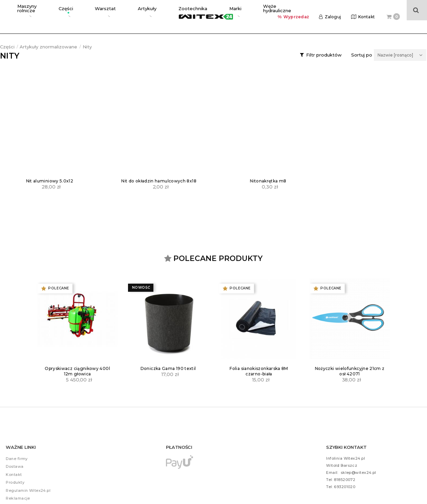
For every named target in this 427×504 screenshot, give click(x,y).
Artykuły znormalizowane (48, 47)
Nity (87, 47)
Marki (166, 10)
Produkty (15, 482)
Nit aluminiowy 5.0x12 (50, 181)
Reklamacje (18, 498)
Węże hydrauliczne (195, 10)
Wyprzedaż (296, 10)
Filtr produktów (324, 55)
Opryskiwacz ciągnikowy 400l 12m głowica (77, 371)
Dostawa (15, 466)
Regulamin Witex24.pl (28, 490)
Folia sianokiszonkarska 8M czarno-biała (259, 371)
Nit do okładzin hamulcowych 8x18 (159, 181)
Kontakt (367, 10)
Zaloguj (333, 10)
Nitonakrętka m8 (268, 181)
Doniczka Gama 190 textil (168, 368)
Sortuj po (362, 55)
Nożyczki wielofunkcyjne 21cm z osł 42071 (350, 371)
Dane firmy (17, 459)
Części (7, 47)
